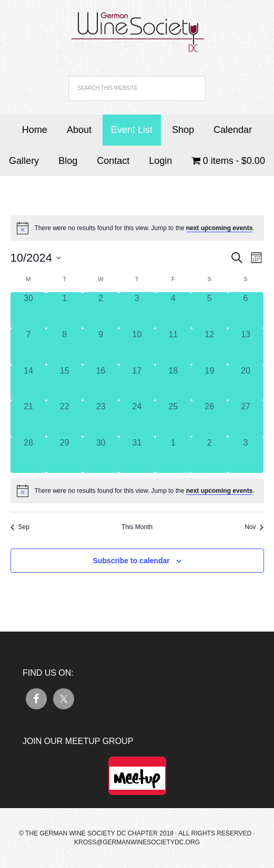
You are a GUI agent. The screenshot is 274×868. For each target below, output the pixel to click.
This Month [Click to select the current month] (137, 527)
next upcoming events (220, 228)
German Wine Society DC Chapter (137, 26)
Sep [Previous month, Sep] (20, 527)
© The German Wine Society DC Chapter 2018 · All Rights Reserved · (137, 833)
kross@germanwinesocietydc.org (137, 842)
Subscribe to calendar (131, 561)
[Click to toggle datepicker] (36, 258)
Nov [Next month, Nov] (254, 527)
